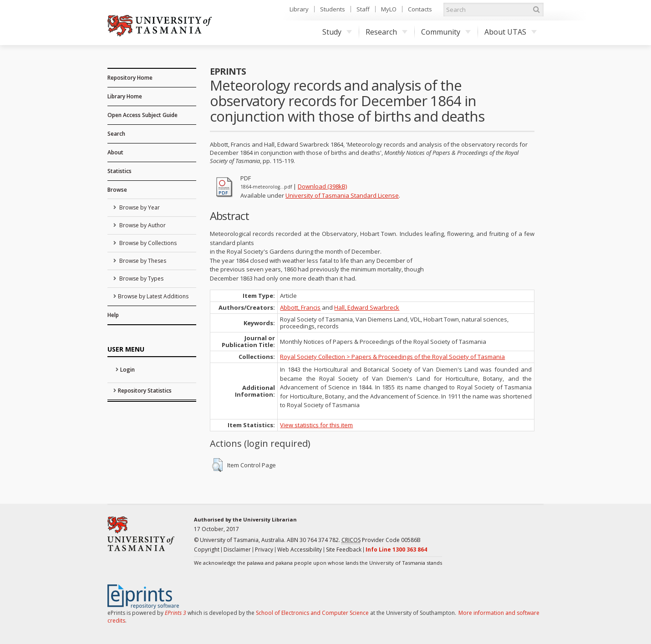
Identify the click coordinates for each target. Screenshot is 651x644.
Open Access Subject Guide (142, 115)
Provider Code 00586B (381, 540)
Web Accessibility (300, 549)
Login (127, 370)
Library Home (125, 96)
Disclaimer (237, 549)
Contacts (420, 9)
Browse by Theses (142, 261)
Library (299, 9)
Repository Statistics (145, 391)
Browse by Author (142, 225)
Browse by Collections (147, 243)
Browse (117, 190)
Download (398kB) (322, 186)
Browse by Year (139, 207)
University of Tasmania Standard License (342, 195)
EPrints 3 (175, 613)
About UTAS (511, 32)
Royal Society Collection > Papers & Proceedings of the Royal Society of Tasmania (392, 357)
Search (116, 134)
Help (113, 315)
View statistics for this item (316, 425)
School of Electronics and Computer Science (312, 613)
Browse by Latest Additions (153, 296)
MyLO (389, 9)
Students (333, 9)
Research (387, 32)
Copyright (207, 549)
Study (337, 32)
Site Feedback (344, 549)
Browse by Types (141, 279)
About (115, 152)
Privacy (264, 549)
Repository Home (130, 78)
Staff (363, 9)
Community (446, 32)
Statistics (120, 171)
